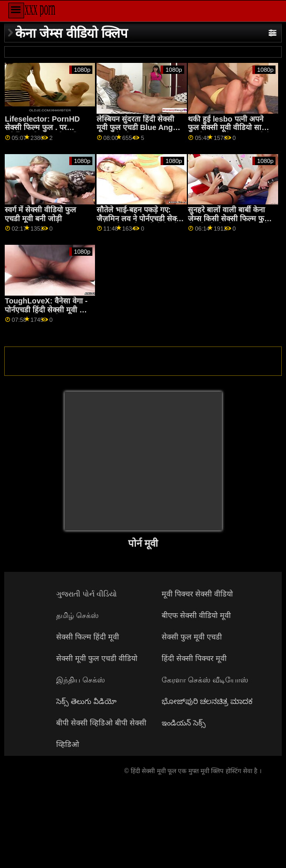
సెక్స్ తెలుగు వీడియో (86, 701)
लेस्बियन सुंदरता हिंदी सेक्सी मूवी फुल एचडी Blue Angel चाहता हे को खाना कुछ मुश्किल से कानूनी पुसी (140, 132)
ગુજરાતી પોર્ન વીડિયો (87, 594)
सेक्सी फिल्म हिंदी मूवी (88, 637)
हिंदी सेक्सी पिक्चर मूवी (194, 658)
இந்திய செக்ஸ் (81, 680)
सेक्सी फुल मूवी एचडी (192, 637)
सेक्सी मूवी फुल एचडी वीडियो (97, 658)
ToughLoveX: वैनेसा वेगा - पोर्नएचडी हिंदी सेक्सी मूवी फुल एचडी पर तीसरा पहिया (47, 310)
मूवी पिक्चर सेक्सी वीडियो (197, 594)
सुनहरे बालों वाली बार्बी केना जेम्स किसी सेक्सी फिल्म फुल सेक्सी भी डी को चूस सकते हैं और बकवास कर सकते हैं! (229, 223)
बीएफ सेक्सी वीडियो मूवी (196, 615)
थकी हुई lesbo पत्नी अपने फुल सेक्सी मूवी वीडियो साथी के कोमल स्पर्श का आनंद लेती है (229, 132)
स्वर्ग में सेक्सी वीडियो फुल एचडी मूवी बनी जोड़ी (40, 214)
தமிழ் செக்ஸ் (77, 615)
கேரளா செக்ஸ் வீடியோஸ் (205, 680)
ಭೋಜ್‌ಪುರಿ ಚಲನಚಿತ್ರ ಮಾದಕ (207, 701)
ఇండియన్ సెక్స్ (184, 723)
